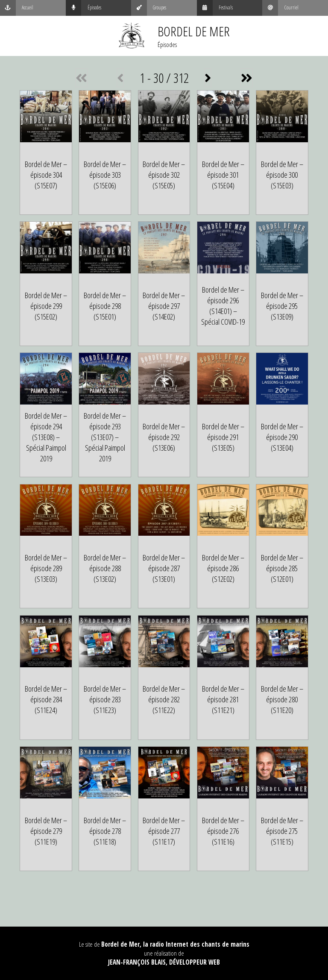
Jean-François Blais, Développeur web (164, 962)
